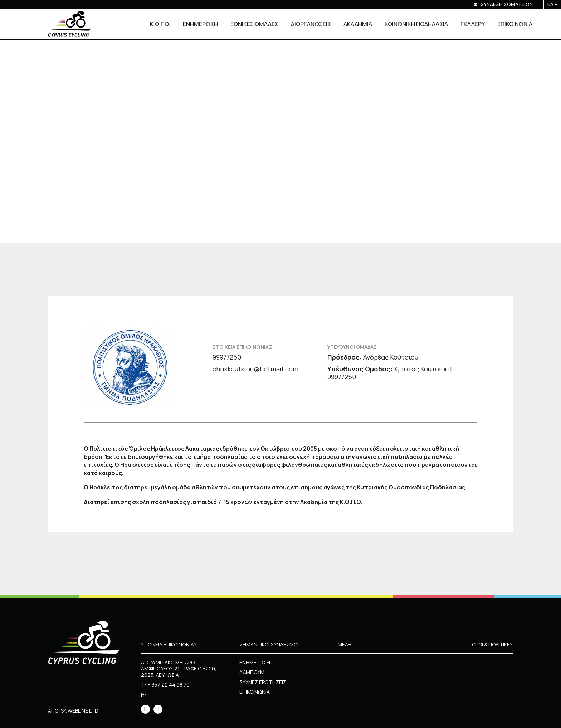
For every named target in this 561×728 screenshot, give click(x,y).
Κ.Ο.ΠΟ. (160, 24)
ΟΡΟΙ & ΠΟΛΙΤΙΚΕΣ (492, 644)
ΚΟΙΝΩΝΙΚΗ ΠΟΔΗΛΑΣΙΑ (416, 24)
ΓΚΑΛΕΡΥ (473, 24)
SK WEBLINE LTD (80, 711)
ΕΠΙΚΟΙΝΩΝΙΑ (515, 24)
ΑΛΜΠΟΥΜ (252, 672)
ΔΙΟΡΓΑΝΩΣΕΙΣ (311, 24)
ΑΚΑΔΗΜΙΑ (358, 24)
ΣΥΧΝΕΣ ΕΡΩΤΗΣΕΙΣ (263, 682)
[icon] (145, 709)
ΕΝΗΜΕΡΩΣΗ (200, 24)
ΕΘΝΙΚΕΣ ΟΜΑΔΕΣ (254, 24)
